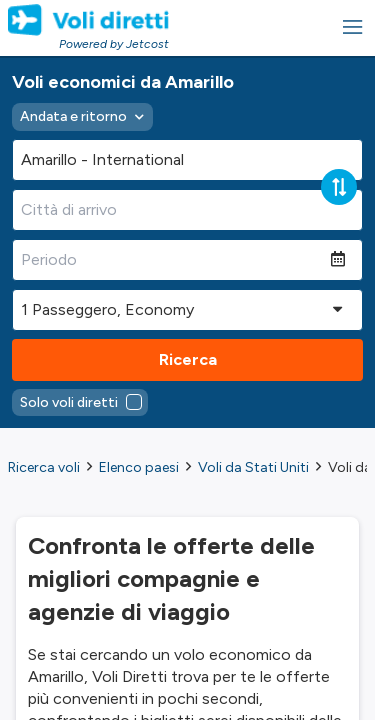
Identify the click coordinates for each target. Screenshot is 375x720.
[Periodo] (171, 260)
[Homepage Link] (88, 20)
